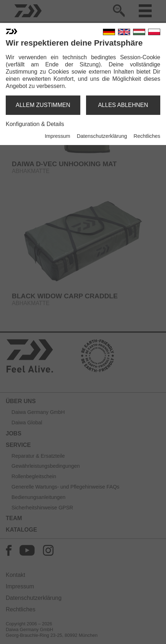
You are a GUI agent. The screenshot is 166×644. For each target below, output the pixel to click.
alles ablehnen (123, 105)
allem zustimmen (43, 105)
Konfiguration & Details (35, 124)
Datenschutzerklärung (102, 136)
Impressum (58, 136)
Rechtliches (147, 136)
